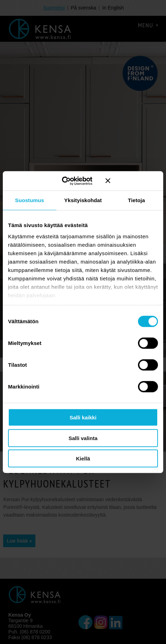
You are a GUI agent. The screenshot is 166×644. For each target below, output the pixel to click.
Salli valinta (83, 438)
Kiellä (83, 459)
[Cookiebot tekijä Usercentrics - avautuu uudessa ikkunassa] (67, 181)
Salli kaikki (83, 417)
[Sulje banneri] (132, 181)
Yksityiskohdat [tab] (83, 200)
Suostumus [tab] (30, 200)
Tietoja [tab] (136, 200)
